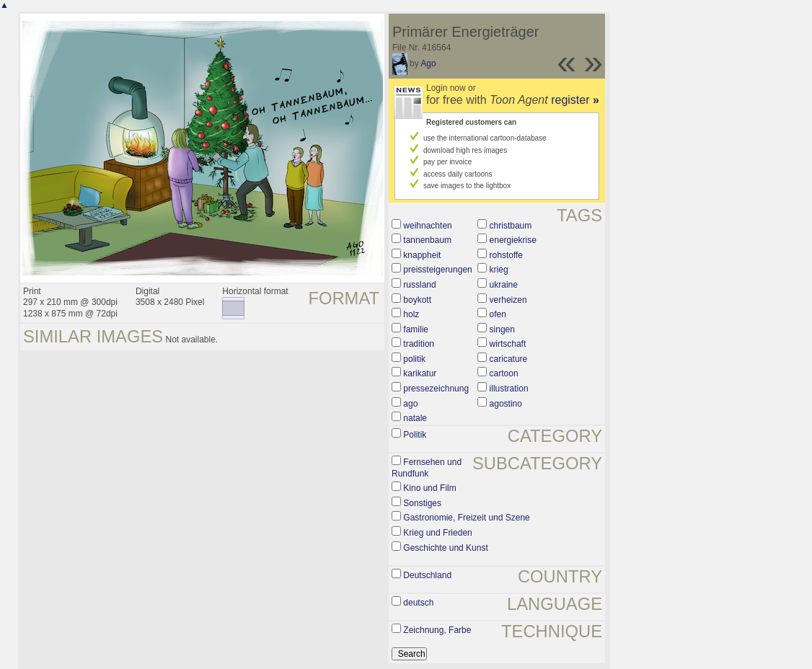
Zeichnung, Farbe (437, 630)
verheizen (508, 300)
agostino (506, 404)
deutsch (418, 603)
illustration (509, 389)
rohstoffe (506, 255)
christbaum (511, 226)
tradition (419, 344)
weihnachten (427, 226)
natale (415, 418)
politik (414, 359)
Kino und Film (429, 488)
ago (410, 404)
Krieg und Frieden (437, 533)
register (575, 100)
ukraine (504, 285)
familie (416, 329)
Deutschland (427, 575)
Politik (415, 435)
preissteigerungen (437, 270)
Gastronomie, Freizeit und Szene (466, 518)
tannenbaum (427, 240)
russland (419, 285)
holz (411, 314)
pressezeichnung (436, 389)
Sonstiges (422, 503)
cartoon (504, 373)
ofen (498, 314)
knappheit (422, 255)
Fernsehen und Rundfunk (427, 468)
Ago (428, 63)
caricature (509, 359)
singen (502, 329)
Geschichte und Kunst (445, 548)
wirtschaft (508, 344)
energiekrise (513, 240)
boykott (417, 300)
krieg (499, 270)
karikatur (420, 373)
